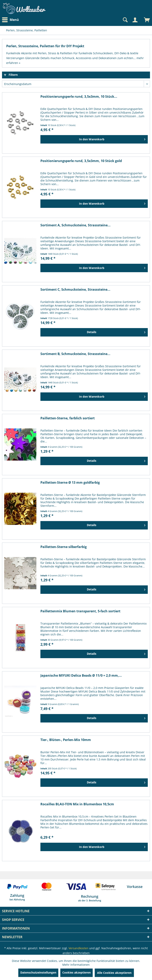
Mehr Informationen (76, 965)
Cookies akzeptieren (77, 972)
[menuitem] (11, 20)
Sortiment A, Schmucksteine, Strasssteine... (75, 225)
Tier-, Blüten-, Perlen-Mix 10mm (66, 740)
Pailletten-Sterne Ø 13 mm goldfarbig (70, 483)
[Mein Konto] (135, 20)
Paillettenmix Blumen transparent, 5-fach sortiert (80, 611)
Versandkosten (79, 948)
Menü (10, 20)
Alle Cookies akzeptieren (114, 973)
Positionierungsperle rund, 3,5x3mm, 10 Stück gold (81, 161)
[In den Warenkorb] (94, 139)
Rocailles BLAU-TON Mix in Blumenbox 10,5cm (77, 804)
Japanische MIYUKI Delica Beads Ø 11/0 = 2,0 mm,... (81, 676)
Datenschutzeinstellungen (38, 972)
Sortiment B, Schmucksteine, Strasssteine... (75, 354)
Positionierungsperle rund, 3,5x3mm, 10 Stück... (79, 97)
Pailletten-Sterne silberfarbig (64, 547)
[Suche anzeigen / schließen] (125, 20)
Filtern (11, 75)
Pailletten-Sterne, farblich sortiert (68, 418)
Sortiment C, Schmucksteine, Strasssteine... (75, 290)
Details (116, 331)
